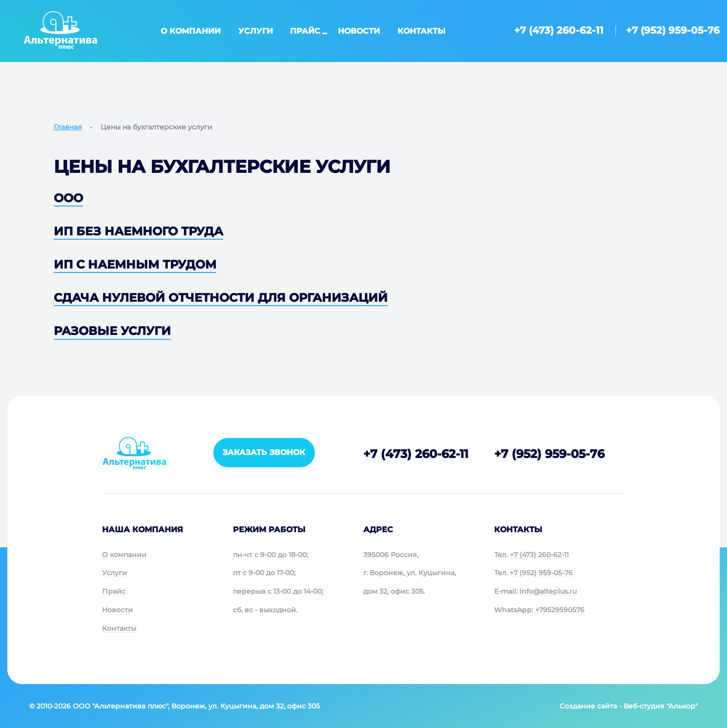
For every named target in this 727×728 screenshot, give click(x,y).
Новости (359, 31)
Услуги (256, 31)
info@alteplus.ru (548, 591)
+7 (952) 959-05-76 (673, 30)
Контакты (421, 31)
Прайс (305, 31)
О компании (191, 31)
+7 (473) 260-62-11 (559, 30)
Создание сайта (588, 706)
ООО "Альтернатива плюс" (120, 706)
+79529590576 (560, 610)
